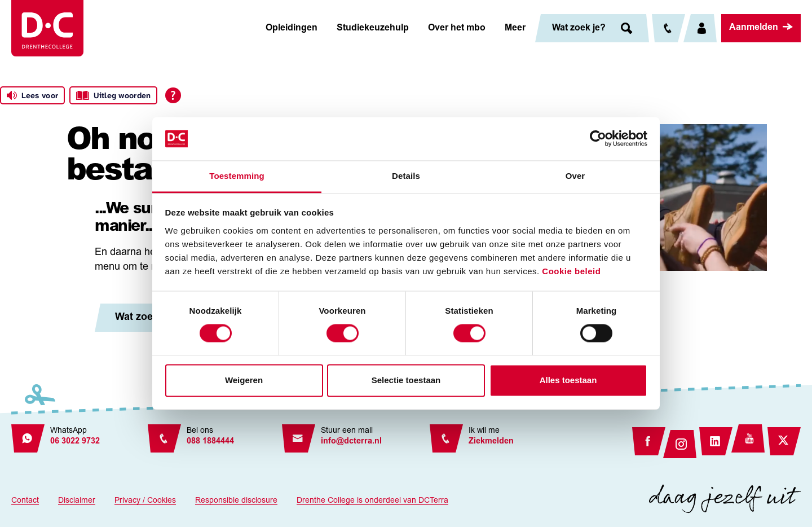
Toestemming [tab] (237, 176)
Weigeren (244, 380)
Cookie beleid (571, 271)
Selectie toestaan (406, 380)
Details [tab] (406, 176)
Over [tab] (575, 176)
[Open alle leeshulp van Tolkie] (173, 95)
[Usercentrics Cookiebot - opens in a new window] (598, 139)
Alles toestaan (568, 380)
